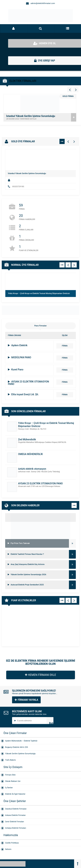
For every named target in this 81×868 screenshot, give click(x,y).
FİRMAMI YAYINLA (26, 700)
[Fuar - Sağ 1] (74, 600)
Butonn (51, 723)
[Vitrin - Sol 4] (70, 90)
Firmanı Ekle (10, 775)
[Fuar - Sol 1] (68, 600)
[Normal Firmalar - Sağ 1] (74, 265)
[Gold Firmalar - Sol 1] (68, 141)
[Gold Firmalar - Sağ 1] (74, 141)
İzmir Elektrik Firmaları (15, 822)
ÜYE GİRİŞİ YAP (45, 61)
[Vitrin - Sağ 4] (76, 90)
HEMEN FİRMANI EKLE (40, 675)
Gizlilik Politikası (12, 843)
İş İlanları (9, 788)
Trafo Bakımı (11, 760)
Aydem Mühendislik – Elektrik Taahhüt (21, 741)
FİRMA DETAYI (65, 347)
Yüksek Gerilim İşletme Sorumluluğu (20, 754)
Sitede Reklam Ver (13, 781)
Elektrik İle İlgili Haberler (15, 794)
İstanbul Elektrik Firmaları (16, 809)
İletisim (8, 849)
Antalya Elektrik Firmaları (16, 828)
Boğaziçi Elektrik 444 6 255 (17, 747)
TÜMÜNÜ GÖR (62, 141)
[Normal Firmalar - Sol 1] (68, 265)
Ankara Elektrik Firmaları (15, 815)
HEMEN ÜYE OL (45, 43)
